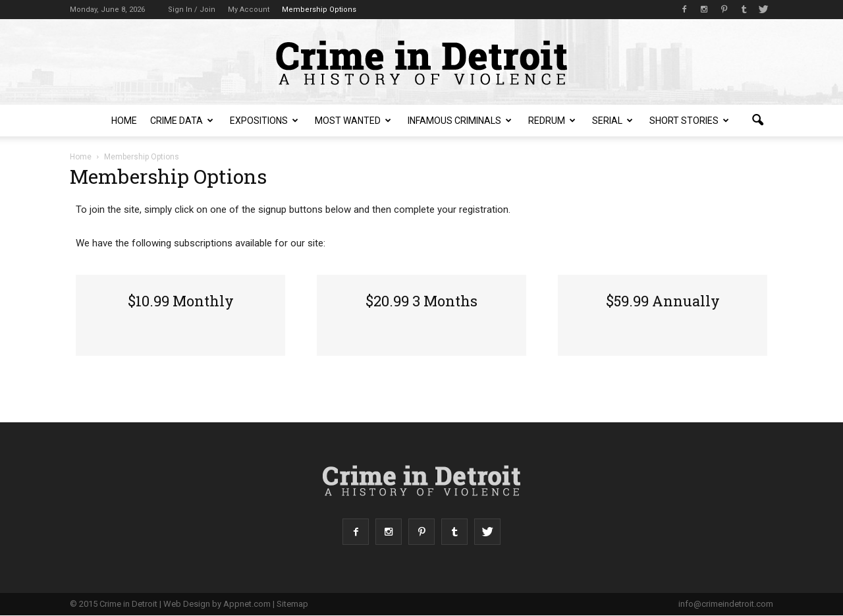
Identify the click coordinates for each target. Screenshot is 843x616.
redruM (552, 121)
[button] (757, 121)
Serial (612, 121)
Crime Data (182, 121)
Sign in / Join (192, 10)
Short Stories (689, 121)
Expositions (264, 121)
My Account (249, 10)
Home (124, 121)
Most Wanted (353, 121)
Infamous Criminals (460, 121)
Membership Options (319, 10)
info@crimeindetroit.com (726, 604)
